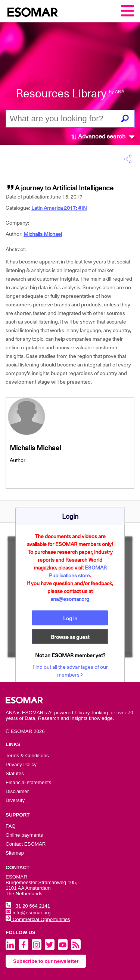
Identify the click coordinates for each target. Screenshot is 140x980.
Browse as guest (70, 637)
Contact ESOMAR (26, 844)
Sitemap (15, 853)
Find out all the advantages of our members (70, 670)
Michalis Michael (43, 234)
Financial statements (28, 782)
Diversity (15, 800)
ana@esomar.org (70, 599)
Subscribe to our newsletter (46, 961)
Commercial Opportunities (38, 919)
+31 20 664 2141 (28, 906)
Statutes (15, 773)
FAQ (11, 826)
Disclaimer (17, 791)
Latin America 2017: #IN (59, 208)
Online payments (24, 835)
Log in (70, 618)
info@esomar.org (28, 913)
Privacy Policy (21, 764)
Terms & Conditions (27, 756)
